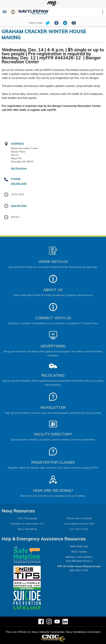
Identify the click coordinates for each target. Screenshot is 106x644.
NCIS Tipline (79, 552)
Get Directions (19, 168)
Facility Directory (53, 434)
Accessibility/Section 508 (79, 524)
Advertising (53, 346)
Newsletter (53, 407)
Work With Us (53, 262)
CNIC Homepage (27, 518)
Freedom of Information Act (27, 524)
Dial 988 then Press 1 (79, 561)
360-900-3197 (79, 570)
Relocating (53, 375)
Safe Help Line (79, 546)
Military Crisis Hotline (79, 557)
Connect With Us (53, 318)
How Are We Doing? (53, 490)
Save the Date (19, 206)
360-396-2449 (19, 184)
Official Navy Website (79, 518)
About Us (53, 290)
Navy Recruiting (27, 529)
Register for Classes (53, 462)
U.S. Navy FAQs (79, 529)
